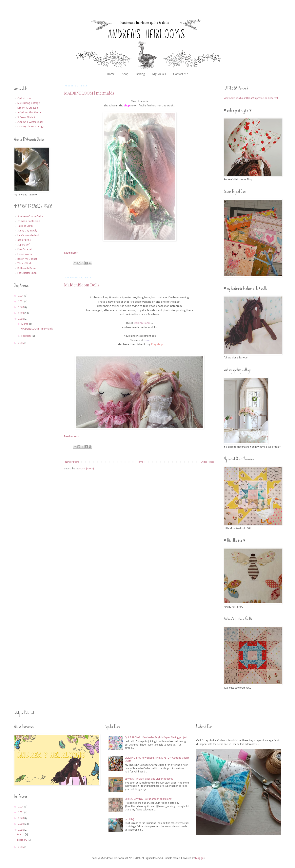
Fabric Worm (25, 254)
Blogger (200, 858)
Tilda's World (25, 264)
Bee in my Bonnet (27, 259)
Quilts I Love (24, 99)
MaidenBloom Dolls (82, 285)
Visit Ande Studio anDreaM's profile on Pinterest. (251, 98)
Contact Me (181, 74)
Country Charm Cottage (31, 127)
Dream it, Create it (28, 108)
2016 (21, 343)
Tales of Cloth (25, 226)
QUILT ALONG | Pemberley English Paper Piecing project (156, 738)
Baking (140, 74)
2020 (21, 307)
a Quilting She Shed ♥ (29, 113)
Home (111, 74)
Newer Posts (72, 462)
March (25, 324)
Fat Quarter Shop (27, 273)
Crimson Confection (29, 221)
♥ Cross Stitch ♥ (26, 117)
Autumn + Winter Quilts (30, 122)
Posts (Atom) (87, 469)
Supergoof (24, 245)
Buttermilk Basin (27, 268)
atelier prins (24, 240)
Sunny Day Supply (27, 231)
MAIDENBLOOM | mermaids (89, 93)
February (27, 336)
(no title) (129, 819)
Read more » (71, 253)
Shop (125, 74)
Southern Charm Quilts (30, 217)
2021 (21, 302)
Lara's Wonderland (28, 235)
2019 (21, 313)
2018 (21, 319)
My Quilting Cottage (29, 103)
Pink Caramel (25, 250)
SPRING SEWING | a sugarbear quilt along (148, 799)
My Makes (159, 74)
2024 (21, 296)
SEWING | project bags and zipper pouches (149, 779)
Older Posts (207, 462)
